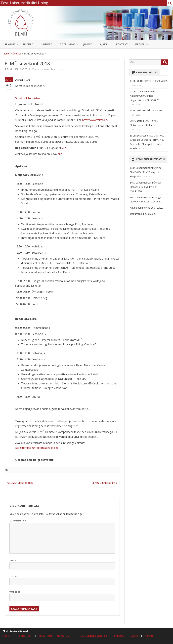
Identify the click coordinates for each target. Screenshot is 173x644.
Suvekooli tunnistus (28, 98)
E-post (14, 576)
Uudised (28, 44)
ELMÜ (7, 54)
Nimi (13, 561)
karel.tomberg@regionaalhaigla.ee (37, 448)
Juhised (88, 44)
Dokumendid (137, 214)
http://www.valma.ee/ (95, 120)
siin (60, 154)
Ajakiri (104, 44)
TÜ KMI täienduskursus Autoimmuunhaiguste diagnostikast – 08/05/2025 (145, 96)
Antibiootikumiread (140, 208)
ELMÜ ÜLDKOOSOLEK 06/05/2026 (149, 81)
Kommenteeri (18, 521)
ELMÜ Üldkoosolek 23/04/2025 (147, 110)
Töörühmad (68, 44)
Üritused (47, 44)
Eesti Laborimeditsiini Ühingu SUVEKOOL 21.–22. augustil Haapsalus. (145, 172)
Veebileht (15, 592)
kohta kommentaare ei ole (49, 69)
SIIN (64, 148)
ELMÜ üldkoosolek (20, 483)
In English (142, 44)
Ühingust (10, 44)
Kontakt (122, 44)
